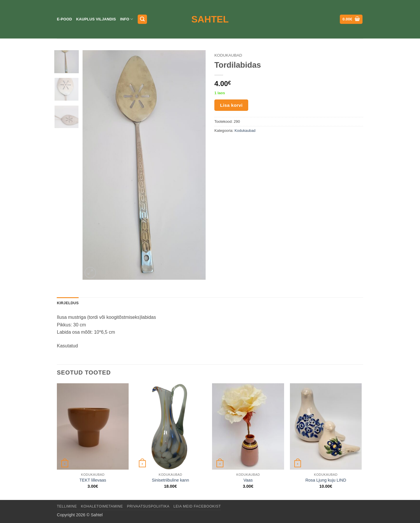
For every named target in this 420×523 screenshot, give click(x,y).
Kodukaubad (228, 55)
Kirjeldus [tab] (68, 303)
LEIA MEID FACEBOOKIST (197, 506)
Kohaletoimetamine (102, 506)
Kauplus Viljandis (96, 19)
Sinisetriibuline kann (170, 480)
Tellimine (67, 506)
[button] (142, 19)
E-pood (64, 19)
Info (127, 19)
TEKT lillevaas (93, 480)
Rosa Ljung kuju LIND (326, 480)
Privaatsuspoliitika (148, 506)
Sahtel (210, 19)
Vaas (248, 480)
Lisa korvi (231, 105)
